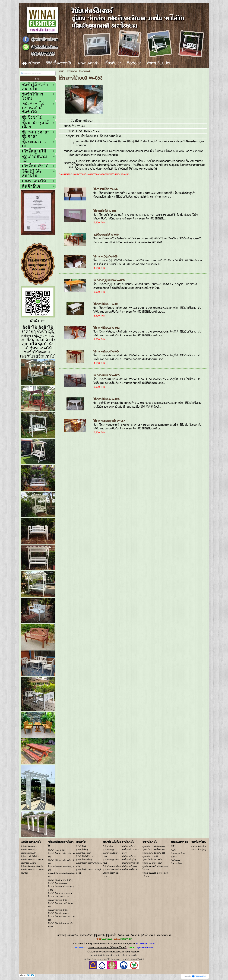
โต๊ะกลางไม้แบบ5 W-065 (106, 375)
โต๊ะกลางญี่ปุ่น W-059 (105, 257)
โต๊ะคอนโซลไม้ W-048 (105, 211)
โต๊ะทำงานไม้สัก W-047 (106, 189)
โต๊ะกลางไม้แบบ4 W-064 (106, 352)
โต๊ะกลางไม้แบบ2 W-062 (106, 328)
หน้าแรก (61, 71)
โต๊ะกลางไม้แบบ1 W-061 (106, 304)
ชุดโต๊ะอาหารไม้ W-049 (106, 235)
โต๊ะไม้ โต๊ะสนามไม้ (72, 71)
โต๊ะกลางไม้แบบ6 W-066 (106, 399)
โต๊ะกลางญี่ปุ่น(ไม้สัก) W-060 (109, 280)
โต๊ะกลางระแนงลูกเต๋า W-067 (109, 421)
